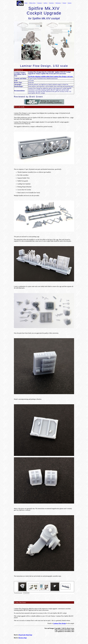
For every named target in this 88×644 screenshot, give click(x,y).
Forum (64, 3)
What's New (32, 3)
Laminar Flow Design (59, 623)
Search (70, 3)
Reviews (52, 3)
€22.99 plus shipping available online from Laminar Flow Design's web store (51, 77)
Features (40, 3)
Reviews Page (23, 638)
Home (26, 3)
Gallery (46, 3)
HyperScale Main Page (25, 635)
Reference (58, 3)
